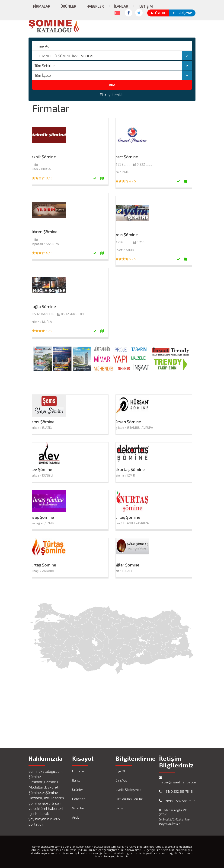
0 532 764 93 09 (43, 314)
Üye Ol (158, 13)
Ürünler (68, 6)
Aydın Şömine (125, 235)
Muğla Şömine (42, 306)
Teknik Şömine (42, 157)
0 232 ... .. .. (123, 164)
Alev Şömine (40, 469)
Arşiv (76, 817)
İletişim (146, 6)
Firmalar (42, 6)
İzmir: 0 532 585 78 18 (177, 801)
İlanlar (121, 6)
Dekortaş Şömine (128, 469)
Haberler (95, 6)
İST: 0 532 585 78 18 (176, 791)
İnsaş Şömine (41, 517)
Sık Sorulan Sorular (129, 799)
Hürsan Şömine (127, 422)
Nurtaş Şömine (126, 517)
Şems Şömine (42, 422)
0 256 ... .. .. (123, 242)
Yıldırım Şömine (43, 232)
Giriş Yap (182, 13)
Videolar (78, 808)
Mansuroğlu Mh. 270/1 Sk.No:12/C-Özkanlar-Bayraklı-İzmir (175, 817)
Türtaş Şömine (42, 565)
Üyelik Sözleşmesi (129, 790)
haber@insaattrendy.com (177, 780)
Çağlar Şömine (126, 565)
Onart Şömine (125, 157)
